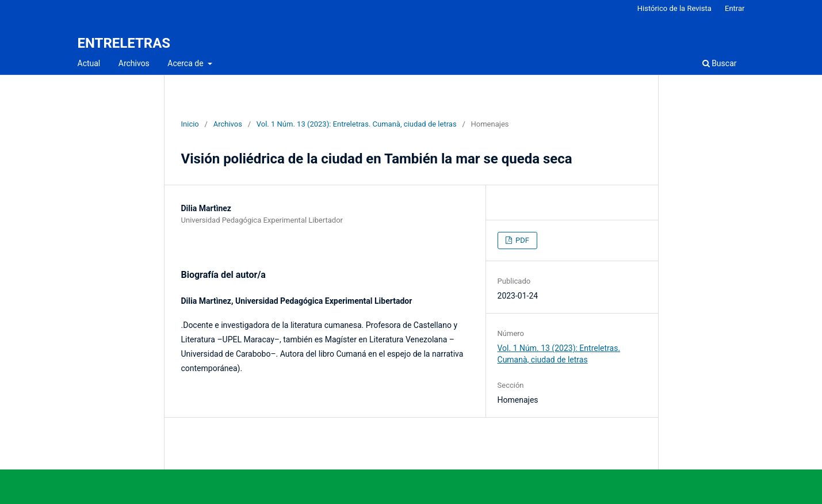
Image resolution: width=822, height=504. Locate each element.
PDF (521, 240)
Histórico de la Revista (674, 8)
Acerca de (186, 63)
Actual (89, 63)
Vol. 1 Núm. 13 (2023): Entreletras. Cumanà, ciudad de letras (357, 124)
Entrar (735, 8)
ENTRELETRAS (124, 43)
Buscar (720, 63)
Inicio (190, 124)
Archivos (134, 63)
